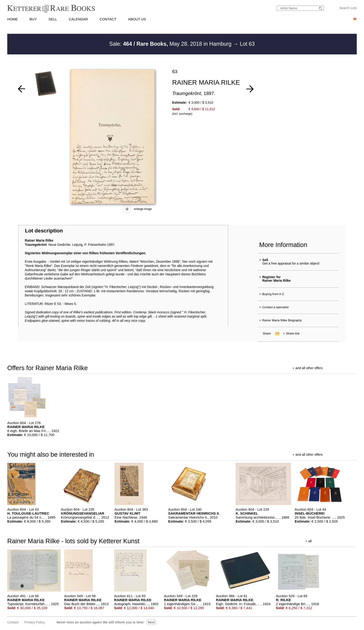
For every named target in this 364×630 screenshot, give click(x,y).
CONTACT (108, 19)
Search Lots (348, 8)
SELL (53, 19)
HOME (13, 19)
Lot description (44, 231)
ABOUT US (137, 19)
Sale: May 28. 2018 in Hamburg (171, 44)
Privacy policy (35, 622)
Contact (13, 622)
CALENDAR (78, 19)
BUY (33, 19)
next (151, 622)
